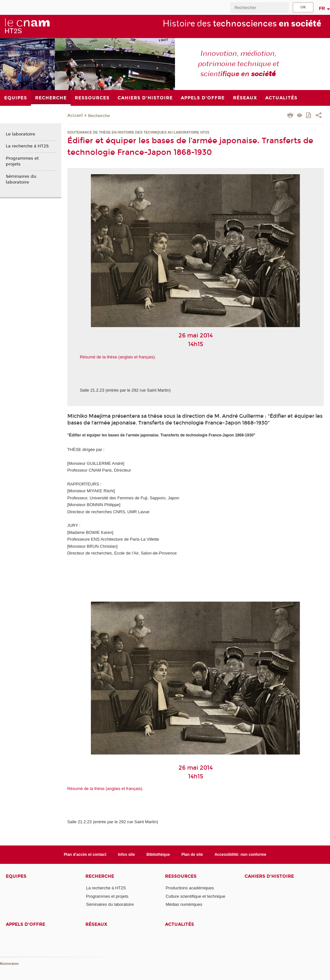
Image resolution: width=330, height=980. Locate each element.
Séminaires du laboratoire (21, 179)
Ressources (181, 876)
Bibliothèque (158, 855)
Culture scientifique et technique (195, 896)
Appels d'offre (25, 924)
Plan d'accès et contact (85, 855)
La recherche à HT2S (27, 146)
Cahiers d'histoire (269, 876)
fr (322, 8)
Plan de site (192, 855)
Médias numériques (184, 904)
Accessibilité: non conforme (241, 855)
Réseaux (96, 924)
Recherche (99, 116)
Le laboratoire (20, 134)
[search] (259, 8)
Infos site (126, 855)
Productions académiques (190, 888)
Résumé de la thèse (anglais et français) (117, 357)
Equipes (16, 876)
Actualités (180, 924)
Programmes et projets (22, 161)
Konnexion (9, 964)
